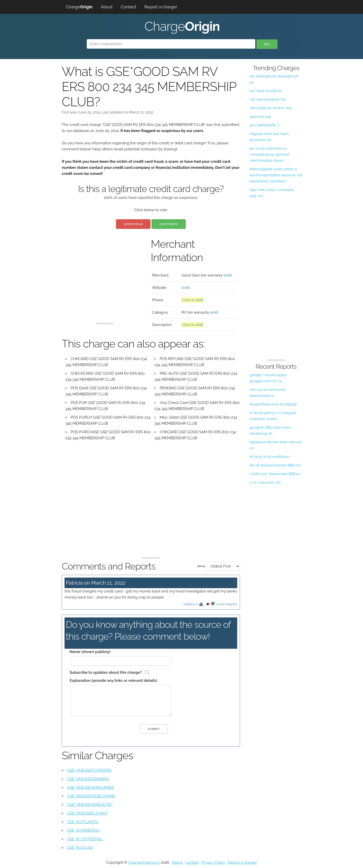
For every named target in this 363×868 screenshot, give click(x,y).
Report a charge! (161, 7)
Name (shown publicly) (90, 652)
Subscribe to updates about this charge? (106, 672)
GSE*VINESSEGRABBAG (88, 779)
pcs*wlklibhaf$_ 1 (265, 125)
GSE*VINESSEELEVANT (88, 813)
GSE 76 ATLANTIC (83, 822)
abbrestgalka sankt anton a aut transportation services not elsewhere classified (276, 175)
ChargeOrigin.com (144, 862)
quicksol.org (260, 117)
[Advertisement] (104, 285)
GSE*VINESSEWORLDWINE (91, 796)
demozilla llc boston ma (270, 108)
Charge (79, 7)
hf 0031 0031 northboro (270, 457)
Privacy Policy (213, 862)
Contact (129, 7)
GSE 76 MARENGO (83, 830)
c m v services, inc (265, 482)
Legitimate (169, 224)
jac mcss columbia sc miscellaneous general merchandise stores (269, 154)
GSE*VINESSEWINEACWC (90, 805)
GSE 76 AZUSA (80, 848)
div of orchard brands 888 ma (275, 465)
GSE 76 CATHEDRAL (85, 839)
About (107, 7)
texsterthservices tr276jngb (273, 404)
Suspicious (133, 224)
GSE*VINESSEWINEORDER (90, 788)
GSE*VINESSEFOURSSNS (89, 770)
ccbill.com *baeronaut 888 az (275, 474)
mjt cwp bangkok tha (268, 99)
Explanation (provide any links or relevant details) (113, 681)
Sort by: (201, 566)
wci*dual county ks (266, 91)
